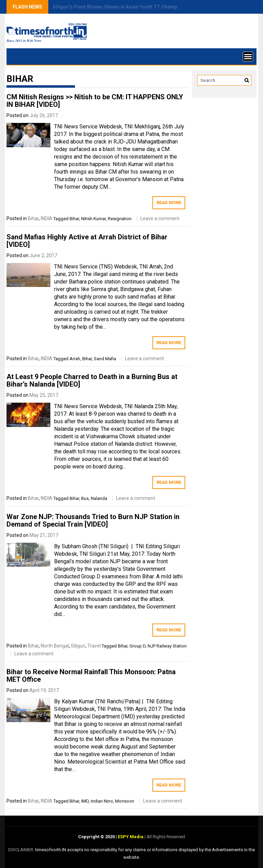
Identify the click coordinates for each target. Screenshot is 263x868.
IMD (85, 801)
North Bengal (55, 646)
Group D (137, 646)
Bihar (33, 218)
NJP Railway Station (167, 646)
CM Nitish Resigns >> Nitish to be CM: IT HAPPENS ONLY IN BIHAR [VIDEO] (95, 101)
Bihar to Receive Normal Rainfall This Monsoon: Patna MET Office (91, 676)
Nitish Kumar (93, 219)
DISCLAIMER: (22, 850)
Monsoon (125, 801)
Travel (94, 646)
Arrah (75, 359)
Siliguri (78, 646)
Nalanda (99, 498)
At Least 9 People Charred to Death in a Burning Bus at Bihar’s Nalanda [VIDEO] (92, 380)
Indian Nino (102, 801)
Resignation (120, 219)
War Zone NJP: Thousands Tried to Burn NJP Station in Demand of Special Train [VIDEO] (93, 520)
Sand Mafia (105, 359)
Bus (85, 498)
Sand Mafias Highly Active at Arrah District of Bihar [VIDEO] (87, 241)
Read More (169, 203)
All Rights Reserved (165, 837)
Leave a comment (160, 218)
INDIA (47, 218)
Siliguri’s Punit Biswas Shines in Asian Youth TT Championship (123, 7)
